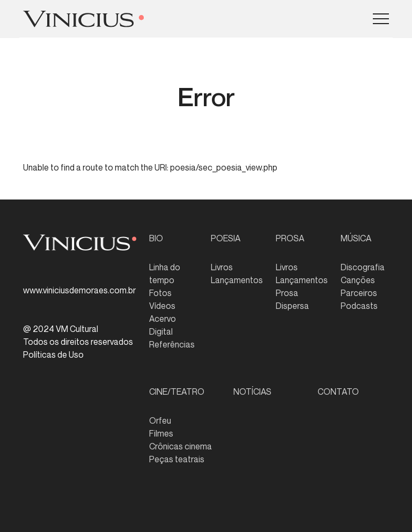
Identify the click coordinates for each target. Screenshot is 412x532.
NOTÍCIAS (252, 391)
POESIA (226, 238)
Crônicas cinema (181, 446)
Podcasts (359, 306)
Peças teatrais (177, 459)
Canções (358, 280)
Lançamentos (237, 280)
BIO (156, 238)
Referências (172, 344)
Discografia (363, 267)
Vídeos (162, 306)
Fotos (160, 293)
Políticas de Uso (53, 354)
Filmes (161, 433)
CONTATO (338, 391)
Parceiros (359, 293)
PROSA (290, 238)
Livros (222, 267)
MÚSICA (356, 238)
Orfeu (160, 420)
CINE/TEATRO (177, 391)
